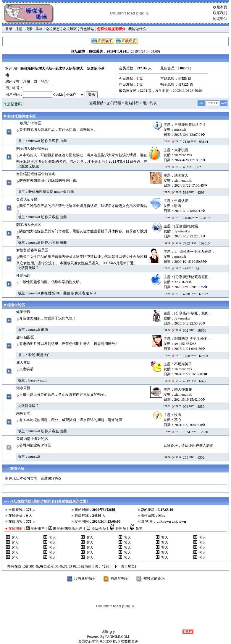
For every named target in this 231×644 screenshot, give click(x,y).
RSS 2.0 (213, 103)
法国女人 (181, 175)
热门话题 (114, 103)
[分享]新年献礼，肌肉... (193, 313)
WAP (224, 103)
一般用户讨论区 (29, 123)
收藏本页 (220, 7)
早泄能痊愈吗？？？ (190, 125)
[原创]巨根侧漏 (186, 226)
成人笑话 (23, 363)
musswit (180, 130)
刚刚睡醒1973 (52, 293)
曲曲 (63, 141)
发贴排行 (132, 103)
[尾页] (131, 566)
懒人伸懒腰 (183, 389)
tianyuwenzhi (38, 380)
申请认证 (181, 201)
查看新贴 (96, 103)
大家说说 (181, 150)
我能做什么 (137, 29)
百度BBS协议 (51, 478)
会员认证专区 (27, 199)
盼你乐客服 (50, 141)
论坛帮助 (220, 19)
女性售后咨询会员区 (32, 250)
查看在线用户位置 (72, 501)
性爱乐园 (23, 275)
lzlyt (93, 293)
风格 (39, 29)
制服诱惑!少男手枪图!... (193, 339)
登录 (9, 29)
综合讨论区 (16, 305)
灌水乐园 (23, 388)
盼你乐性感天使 (41, 192)
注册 (19, 29)
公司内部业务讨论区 (32, 439)
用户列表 (150, 103)
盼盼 (178, 206)
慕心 (178, 420)
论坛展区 (70, 29)
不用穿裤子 (183, 364)
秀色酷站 (87, 29)
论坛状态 (53, 29)
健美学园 (23, 312)
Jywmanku (182, 231)
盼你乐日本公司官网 (21, 478)
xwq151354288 (185, 344)
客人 (15, 537)
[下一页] (119, 566)
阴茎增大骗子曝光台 (32, 149)
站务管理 (23, 413)
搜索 (29, 29)
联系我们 (220, 13)
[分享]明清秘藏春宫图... (193, 277)
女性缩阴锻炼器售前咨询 (36, 174)
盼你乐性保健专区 (22, 116)
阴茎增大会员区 (29, 225)
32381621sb (183, 282)
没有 (178, 415)
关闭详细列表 (44, 501)
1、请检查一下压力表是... (194, 252)
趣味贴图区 (25, 337)
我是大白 (43, 355)
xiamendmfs (183, 155)
